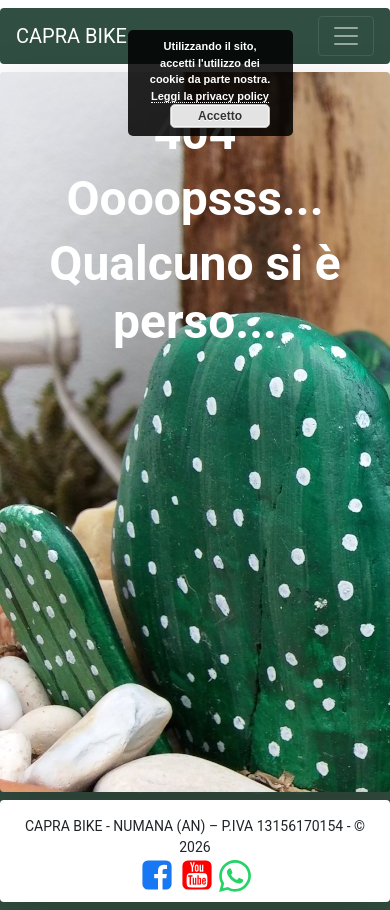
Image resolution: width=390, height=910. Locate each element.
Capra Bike (71, 36)
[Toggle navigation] (346, 36)
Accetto (220, 116)
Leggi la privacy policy (210, 96)
